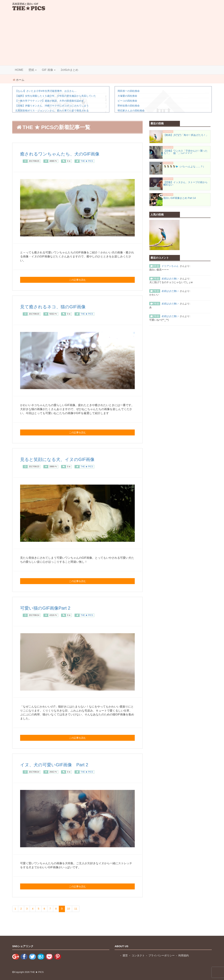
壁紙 (33, 70)
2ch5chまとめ (69, 70)
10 (69, 909)
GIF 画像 (49, 70)
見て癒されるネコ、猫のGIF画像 (59, 306)
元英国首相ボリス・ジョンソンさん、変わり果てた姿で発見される (52, 111)
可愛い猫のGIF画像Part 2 (50, 608)
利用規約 (187, 956)
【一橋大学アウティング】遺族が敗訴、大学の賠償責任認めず (50, 101)
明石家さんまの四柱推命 (131, 111)
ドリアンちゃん (170, 266)
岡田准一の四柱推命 (129, 91)
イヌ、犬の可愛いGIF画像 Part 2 (61, 764)
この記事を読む (78, 280)
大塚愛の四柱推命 (127, 96)
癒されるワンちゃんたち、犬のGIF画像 (67, 154)
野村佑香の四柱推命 (129, 106)
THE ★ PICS (37, 972)
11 (77, 909)
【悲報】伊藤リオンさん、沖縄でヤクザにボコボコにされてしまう (52, 106)
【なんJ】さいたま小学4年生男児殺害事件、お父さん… (46, 91)
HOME (19, 70)
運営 (125, 956)
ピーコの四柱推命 (127, 101)
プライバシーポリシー (164, 956)
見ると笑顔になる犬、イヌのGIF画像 (65, 459)
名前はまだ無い (170, 279)
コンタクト (139, 956)
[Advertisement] (112, 39)
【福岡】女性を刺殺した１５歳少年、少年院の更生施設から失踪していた (56, 96)
